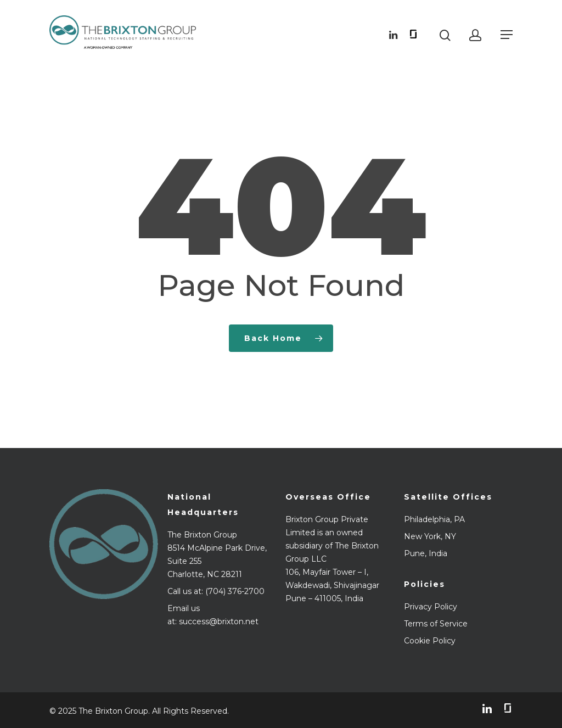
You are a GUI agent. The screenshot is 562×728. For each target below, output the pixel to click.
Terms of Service (436, 624)
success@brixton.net (219, 621)
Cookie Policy (430, 641)
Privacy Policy (431, 607)
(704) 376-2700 (235, 591)
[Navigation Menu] (507, 35)
